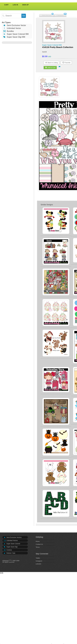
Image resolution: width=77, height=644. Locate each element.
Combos (8, 550)
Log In (15, 5)
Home (38, 541)
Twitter (38, 558)
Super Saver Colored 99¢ (16, 34)
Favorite (66, 63)
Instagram (39, 561)
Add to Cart (50, 68)
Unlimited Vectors (11, 541)
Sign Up (25, 5)
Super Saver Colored (12, 544)
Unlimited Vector (12, 28)
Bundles (8, 31)
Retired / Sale (9, 553)
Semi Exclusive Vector (15, 25)
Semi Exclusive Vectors (13, 537)
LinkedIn (38, 564)
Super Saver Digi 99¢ (14, 37)
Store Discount (47, 15)
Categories (60, 15)
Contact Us (39, 544)
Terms (38, 547)
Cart (6, 5)
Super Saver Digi (11, 547)
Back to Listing (51, 63)
